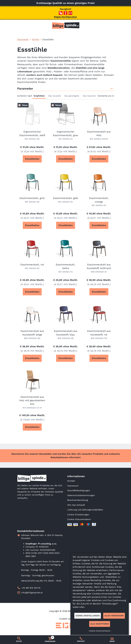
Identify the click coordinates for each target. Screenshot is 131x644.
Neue (25, 105)
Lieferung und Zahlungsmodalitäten (85, 510)
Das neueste (55, 96)
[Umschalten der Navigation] (112, 640)
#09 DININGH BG (32, 338)
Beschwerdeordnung (78, 500)
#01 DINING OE (99, 205)
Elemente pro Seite (108, 96)
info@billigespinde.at (32, 593)
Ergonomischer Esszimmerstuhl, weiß (32, 133)
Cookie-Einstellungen (78, 515)
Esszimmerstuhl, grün (32, 198)
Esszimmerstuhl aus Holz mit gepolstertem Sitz (32, 400)
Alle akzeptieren (100, 624)
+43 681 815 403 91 (31, 588)
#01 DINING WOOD (99, 139)
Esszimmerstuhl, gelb (66, 198)
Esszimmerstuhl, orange (99, 200)
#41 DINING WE (32, 139)
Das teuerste (89, 96)
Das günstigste (72, 96)
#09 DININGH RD (99, 338)
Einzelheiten (32, 159)
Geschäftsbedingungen (79, 490)
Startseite (23, 39)
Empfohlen (39, 96)
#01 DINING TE (66, 272)
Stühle (35, 39)
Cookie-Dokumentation (79, 519)
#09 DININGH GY (99, 272)
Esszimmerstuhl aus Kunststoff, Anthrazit (99, 266)
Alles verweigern (114, 616)
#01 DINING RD (32, 268)
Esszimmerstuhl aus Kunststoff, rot (99, 333)
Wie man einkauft (76, 505)
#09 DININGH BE (66, 338)
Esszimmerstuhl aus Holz (99, 133)
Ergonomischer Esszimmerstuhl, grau (65, 133)
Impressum (73, 486)
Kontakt (71, 481)
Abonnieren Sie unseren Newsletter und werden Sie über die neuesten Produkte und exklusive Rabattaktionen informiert (66, 456)
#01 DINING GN (32, 202)
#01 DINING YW (65, 202)
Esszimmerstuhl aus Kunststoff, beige (32, 333)
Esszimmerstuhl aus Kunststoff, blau (66, 333)
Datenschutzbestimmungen (81, 495)
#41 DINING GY (66, 139)
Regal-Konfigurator (65, 17)
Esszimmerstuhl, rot (32, 265)
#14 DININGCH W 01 (32, 408)
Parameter (66, 89)
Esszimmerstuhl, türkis (65, 266)
